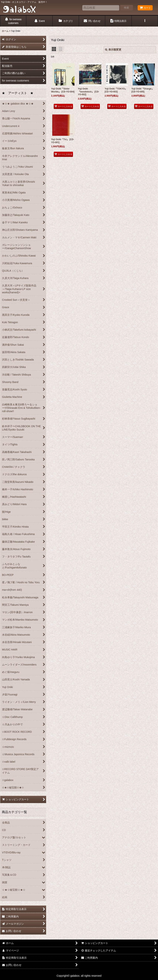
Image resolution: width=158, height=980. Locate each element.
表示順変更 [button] (113, 50)
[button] (145, 21)
